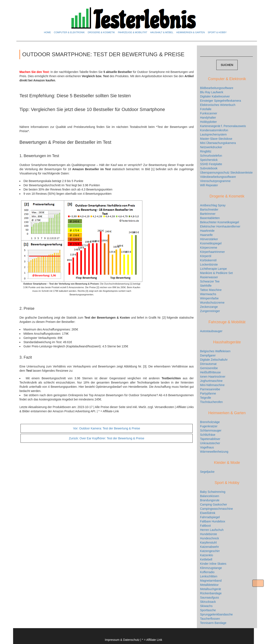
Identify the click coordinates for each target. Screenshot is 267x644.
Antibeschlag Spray (213, 205)
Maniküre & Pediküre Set (216, 273)
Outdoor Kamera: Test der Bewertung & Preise (107, 428)
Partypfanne (208, 393)
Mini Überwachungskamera (218, 143)
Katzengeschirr (210, 551)
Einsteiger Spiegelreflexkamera (221, 101)
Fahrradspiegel (210, 517)
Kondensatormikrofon (214, 130)
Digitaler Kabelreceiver (215, 96)
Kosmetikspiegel (211, 243)
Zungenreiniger (210, 311)
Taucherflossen (210, 619)
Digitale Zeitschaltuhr (214, 360)
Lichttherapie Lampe (213, 269)
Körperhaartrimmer (212, 252)
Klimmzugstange (211, 568)
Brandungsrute (210, 500)
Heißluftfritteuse (210, 372)
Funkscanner (209, 113)
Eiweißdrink (208, 513)
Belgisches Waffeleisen (215, 351)
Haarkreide (207, 231)
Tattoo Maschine (211, 290)
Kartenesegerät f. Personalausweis (223, 126)
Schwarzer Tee (210, 281)
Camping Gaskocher (214, 504)
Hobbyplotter (208, 122)
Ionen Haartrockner (213, 377)
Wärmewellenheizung (214, 452)
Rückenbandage (211, 593)
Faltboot (205, 526)
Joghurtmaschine (211, 381)
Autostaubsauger (211, 331)
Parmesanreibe (210, 389)
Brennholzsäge (210, 422)
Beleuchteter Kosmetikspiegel (219, 222)
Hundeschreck (210, 538)
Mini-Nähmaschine (212, 385)
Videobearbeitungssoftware (218, 177)
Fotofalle (206, 109)
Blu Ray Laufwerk (212, 92)
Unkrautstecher (210, 443)
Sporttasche (208, 610)
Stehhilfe (206, 286)
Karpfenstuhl (208, 543)
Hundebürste (208, 534)
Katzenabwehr (210, 547)
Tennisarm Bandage (213, 623)
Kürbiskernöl (208, 260)
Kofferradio (207, 572)
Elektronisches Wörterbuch (218, 105)
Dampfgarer (208, 355)
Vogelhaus (207, 447)
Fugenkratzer (209, 426)
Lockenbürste (209, 264)
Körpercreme (209, 248)
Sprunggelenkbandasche (216, 614)
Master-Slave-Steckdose (216, 139)
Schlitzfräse (208, 435)
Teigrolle (206, 398)
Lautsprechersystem (213, 134)
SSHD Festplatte (211, 164)
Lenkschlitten (209, 576)
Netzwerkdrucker (211, 147)
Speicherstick (209, 160)
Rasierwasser (209, 277)
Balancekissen (210, 496)
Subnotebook (209, 168)
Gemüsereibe (209, 368)
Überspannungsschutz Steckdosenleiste (226, 173)
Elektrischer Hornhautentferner (220, 226)
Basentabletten (210, 218)
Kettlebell (206, 559)
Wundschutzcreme (212, 303)
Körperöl (206, 256)
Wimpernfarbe (209, 298)
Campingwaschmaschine (217, 509)
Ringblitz (206, 151)
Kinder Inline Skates (213, 564)
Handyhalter (208, 118)
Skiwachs (206, 606)
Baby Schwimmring (213, 492)
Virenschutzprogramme (215, 181)
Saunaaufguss (210, 597)
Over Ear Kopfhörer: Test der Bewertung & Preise (107, 438)
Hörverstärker (209, 239)
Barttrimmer (208, 214)
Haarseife (206, 235)
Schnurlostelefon (211, 156)
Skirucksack (208, 602)
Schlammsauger (211, 430)
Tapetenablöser (210, 439)
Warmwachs (208, 294)
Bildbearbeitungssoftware (217, 88)
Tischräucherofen (211, 402)
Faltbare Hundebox (213, 521)
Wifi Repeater (209, 185)
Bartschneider (209, 210)
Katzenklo (206, 555)
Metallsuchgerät (210, 589)
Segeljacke (207, 472)
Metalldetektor (209, 585)
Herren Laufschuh (212, 530)
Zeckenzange (209, 307)
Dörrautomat (208, 364)
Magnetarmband (211, 581)
